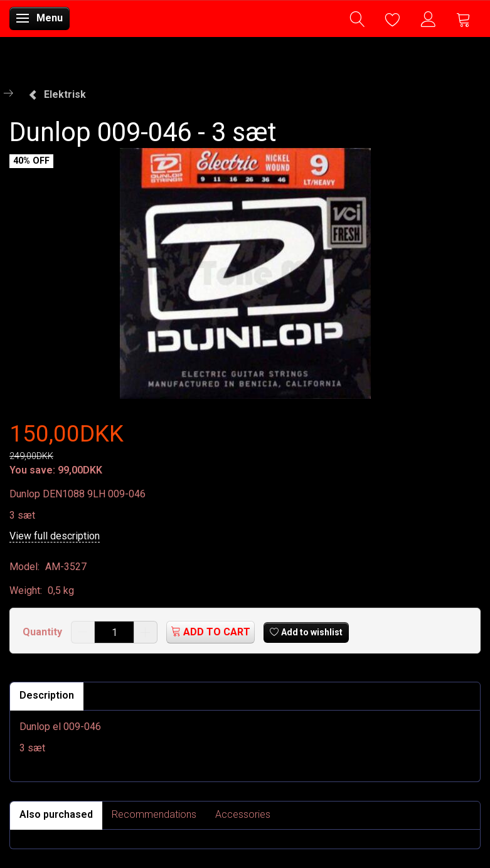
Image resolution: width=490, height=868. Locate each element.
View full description (55, 536)
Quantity (44, 632)
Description (47, 695)
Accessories (243, 814)
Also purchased (56, 814)
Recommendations (154, 814)
